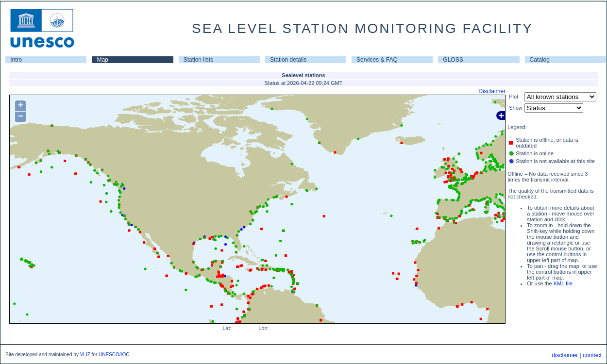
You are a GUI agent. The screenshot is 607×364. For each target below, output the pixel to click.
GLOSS (453, 60)
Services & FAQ (377, 60)
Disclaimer (492, 91)
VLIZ (85, 355)
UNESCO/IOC (114, 355)
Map (102, 60)
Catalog (540, 60)
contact (592, 355)
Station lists (198, 60)
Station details (288, 60)
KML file (563, 283)
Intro (16, 60)
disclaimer (565, 355)
